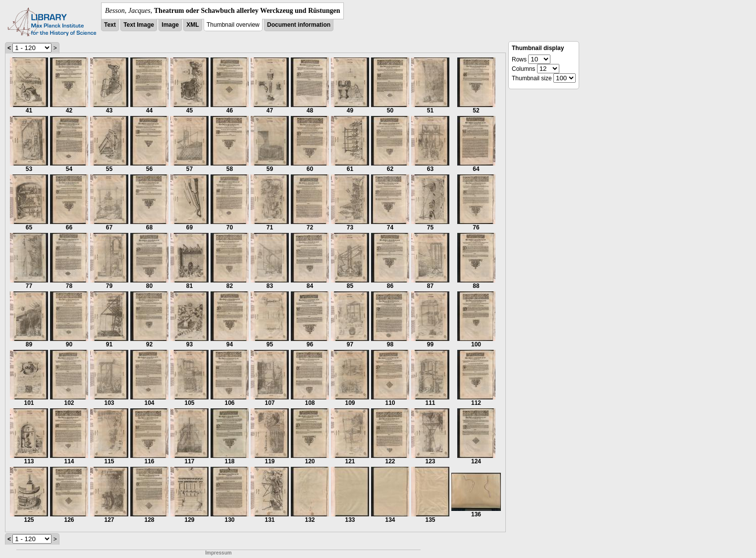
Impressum (218, 553)
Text (110, 25)
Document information (299, 25)
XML (192, 25)
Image (170, 25)
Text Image (139, 25)
